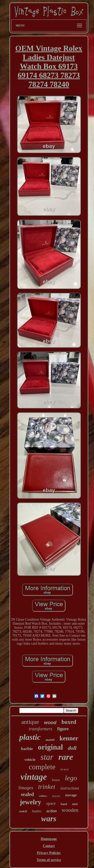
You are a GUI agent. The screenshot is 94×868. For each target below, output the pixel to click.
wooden (70, 810)
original (50, 747)
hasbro (37, 811)
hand (64, 804)
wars (49, 819)
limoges (26, 788)
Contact (49, 846)
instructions (70, 788)
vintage (34, 777)
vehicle (30, 760)
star (47, 757)
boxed (69, 722)
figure (63, 729)
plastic (30, 737)
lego (71, 778)
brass (65, 770)
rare (66, 757)
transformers (40, 729)
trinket (47, 787)
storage (71, 795)
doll (72, 748)
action (52, 811)
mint (75, 804)
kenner (69, 738)
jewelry (30, 802)
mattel (50, 740)
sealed (27, 794)
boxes (56, 780)
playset (56, 796)
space (51, 803)
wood (50, 722)
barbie (27, 749)
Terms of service (49, 860)
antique (30, 722)
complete (42, 767)
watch (23, 811)
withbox (43, 796)
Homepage (49, 839)
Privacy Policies (49, 853)
